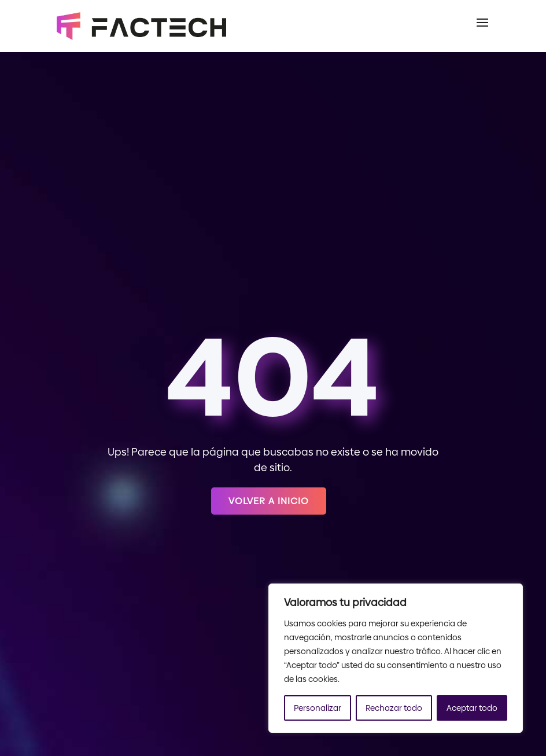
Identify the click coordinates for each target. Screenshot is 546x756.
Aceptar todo (472, 708)
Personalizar (318, 708)
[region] (396, 658)
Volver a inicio (269, 501)
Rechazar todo (394, 708)
